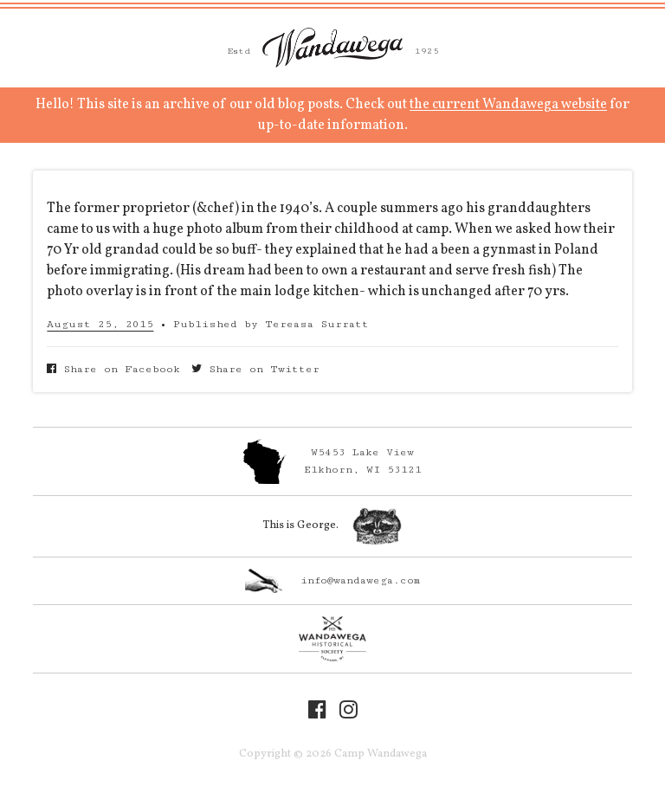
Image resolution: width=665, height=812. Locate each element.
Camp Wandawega (332, 48)
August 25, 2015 (100, 324)
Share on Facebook (113, 369)
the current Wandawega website (508, 105)
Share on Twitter (255, 369)
